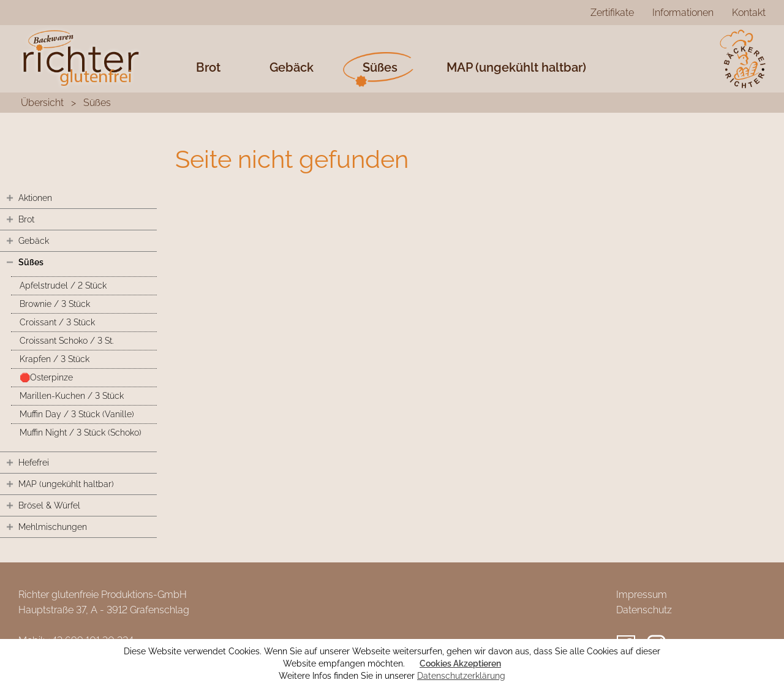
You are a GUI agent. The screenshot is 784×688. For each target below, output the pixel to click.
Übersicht (42, 103)
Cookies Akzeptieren (460, 663)
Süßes (380, 67)
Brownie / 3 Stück (55, 304)
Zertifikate (612, 13)
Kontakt (749, 13)
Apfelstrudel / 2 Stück (63, 285)
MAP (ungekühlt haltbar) (516, 67)
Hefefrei (34, 463)
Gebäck (292, 67)
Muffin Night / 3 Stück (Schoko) (81, 433)
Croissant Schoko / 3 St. (66, 341)
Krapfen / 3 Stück (55, 359)
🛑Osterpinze (46, 377)
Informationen (683, 13)
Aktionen (35, 198)
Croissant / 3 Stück (57, 322)
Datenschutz (644, 610)
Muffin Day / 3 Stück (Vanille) (77, 414)
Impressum (642, 595)
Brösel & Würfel (49, 505)
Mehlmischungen (53, 527)
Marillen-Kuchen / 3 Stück (72, 396)
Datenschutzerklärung (461, 676)
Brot (208, 67)
